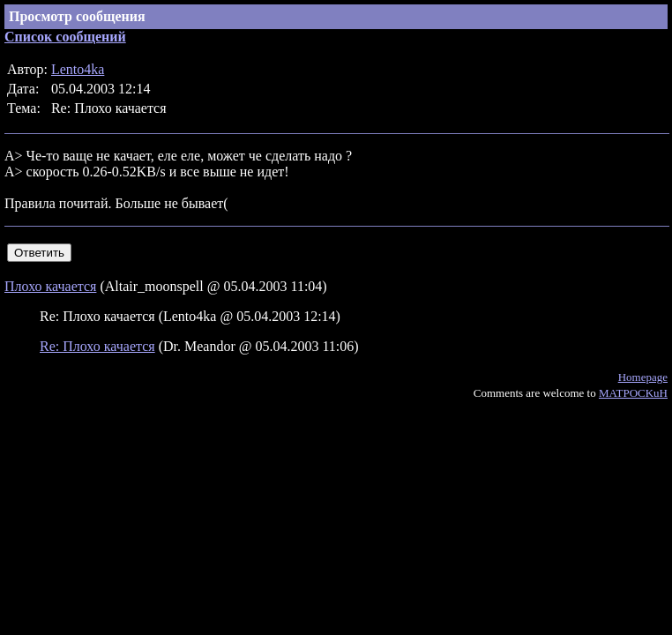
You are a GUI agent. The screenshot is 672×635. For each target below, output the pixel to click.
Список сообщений (65, 37)
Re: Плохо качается (97, 346)
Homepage (643, 377)
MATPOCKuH (633, 393)
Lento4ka (78, 69)
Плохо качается (50, 286)
